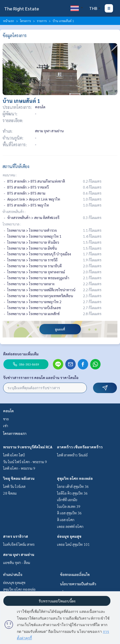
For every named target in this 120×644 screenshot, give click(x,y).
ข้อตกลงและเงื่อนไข (75, 574)
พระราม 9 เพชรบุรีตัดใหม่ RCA (28, 447)
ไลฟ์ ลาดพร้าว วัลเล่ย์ (72, 455)
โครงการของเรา (15, 433)
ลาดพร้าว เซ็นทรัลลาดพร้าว (80, 447)
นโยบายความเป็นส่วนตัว (78, 584)
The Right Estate (22, 8)
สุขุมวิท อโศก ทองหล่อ (75, 478)
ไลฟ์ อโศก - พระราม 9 (19, 468)
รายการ (42, 21)
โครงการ (25, 21)
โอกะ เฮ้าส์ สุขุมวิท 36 (73, 486)
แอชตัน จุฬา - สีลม (17, 562)
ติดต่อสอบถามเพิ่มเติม (21, 354)
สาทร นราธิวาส (16, 536)
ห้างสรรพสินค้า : (14, 211)
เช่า (6, 426)
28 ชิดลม (10, 493)
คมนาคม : (10, 175)
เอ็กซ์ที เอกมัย (67, 500)
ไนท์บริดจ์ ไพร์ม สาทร (19, 544)
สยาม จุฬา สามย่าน (19, 554)
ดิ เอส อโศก (66, 520)
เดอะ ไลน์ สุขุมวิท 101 (73, 544)
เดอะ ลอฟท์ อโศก (70, 526)
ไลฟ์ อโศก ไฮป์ (14, 455)
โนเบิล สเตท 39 (69, 506)
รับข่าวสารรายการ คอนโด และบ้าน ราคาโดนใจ (41, 377)
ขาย (6, 419)
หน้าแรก (9, 21)
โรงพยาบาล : (12, 224)
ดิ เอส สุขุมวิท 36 (69, 513)
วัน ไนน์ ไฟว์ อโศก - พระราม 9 (25, 462)
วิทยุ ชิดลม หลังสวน (19, 478)
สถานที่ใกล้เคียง (16, 166)
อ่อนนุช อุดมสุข (69, 536)
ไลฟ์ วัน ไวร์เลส (14, 486)
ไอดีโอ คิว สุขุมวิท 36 (72, 493)
